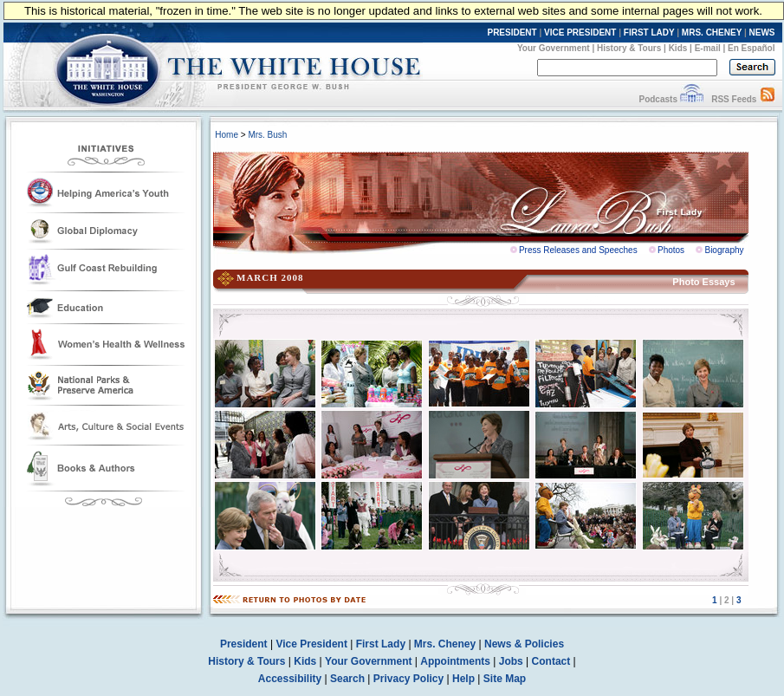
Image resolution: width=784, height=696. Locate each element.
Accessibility (290, 679)
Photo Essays (703, 282)
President (244, 644)
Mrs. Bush (267, 135)
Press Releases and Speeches (578, 250)
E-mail (708, 48)
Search (347, 679)
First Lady (381, 644)
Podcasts (658, 99)
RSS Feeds (734, 99)
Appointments (455, 661)
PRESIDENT (512, 33)
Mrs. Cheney (445, 644)
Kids (678, 48)
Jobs (511, 661)
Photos (671, 250)
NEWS (762, 33)
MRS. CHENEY (712, 33)
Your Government (554, 48)
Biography (724, 250)
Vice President (311, 644)
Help (463, 679)
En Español (751, 48)
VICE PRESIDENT (580, 33)
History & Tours (629, 48)
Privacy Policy (408, 679)
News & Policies (524, 644)
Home (227, 135)
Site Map (505, 679)
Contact (551, 661)
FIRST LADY (649, 33)
